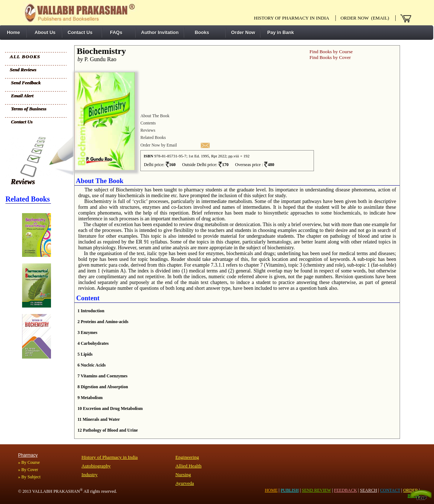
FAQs (115, 32)
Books (199, 32)
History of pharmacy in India (292, 18)
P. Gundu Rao (95, 59)
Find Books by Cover (330, 57)
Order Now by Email (159, 145)
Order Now (243, 32)
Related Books (153, 137)
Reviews (23, 182)
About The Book (155, 116)
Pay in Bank (280, 32)
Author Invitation (160, 32)
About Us (44, 32)
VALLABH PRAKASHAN (58, 491)
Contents (148, 123)
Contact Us (80, 32)
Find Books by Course (331, 52)
